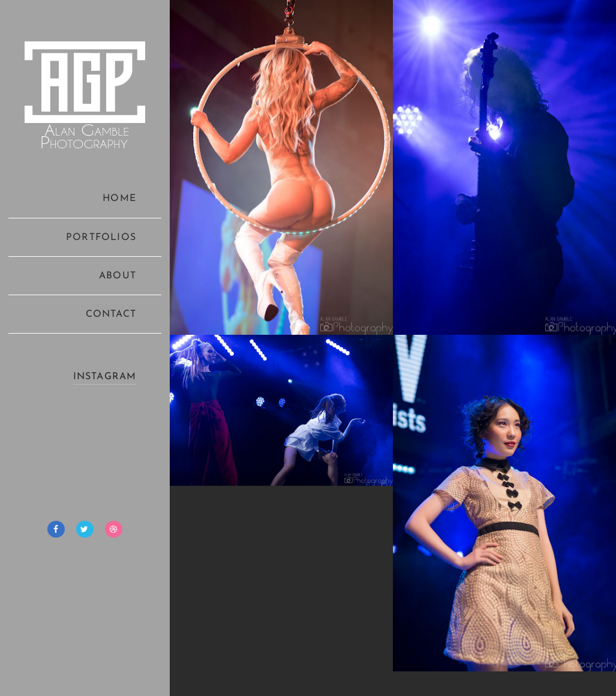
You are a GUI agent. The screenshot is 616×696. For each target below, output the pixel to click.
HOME (119, 199)
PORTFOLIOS (101, 238)
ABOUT (118, 276)
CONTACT (111, 314)
